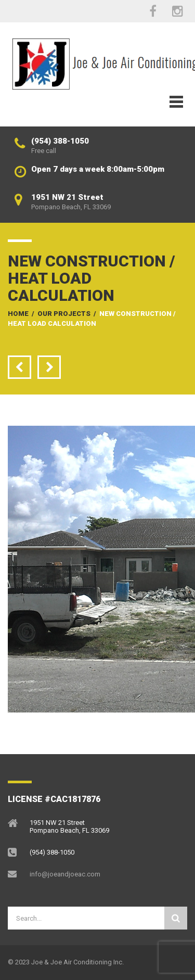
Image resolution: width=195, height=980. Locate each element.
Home (18, 314)
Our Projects (64, 314)
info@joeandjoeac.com (65, 874)
